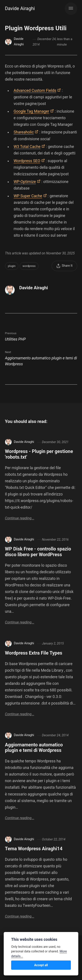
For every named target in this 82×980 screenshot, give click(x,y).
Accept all (41, 965)
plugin (12, 266)
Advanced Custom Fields (35, 91)
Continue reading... (20, 518)
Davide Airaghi (20, 8)
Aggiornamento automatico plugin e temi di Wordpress (34, 748)
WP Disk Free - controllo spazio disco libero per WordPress (38, 552)
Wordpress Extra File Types (34, 653)
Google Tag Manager (31, 111)
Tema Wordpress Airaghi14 (34, 849)
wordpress (29, 266)
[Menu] (71, 9)
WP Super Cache (28, 196)
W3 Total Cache (27, 147)
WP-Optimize (25, 182)
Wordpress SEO (27, 161)
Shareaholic (24, 132)
